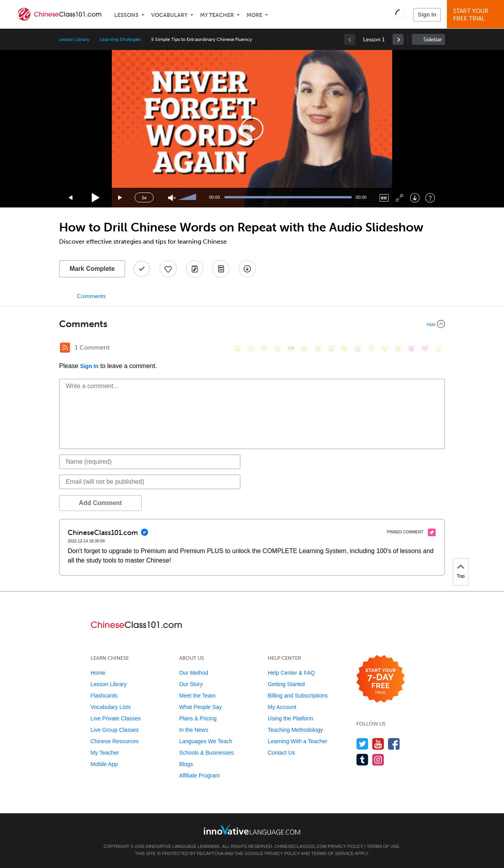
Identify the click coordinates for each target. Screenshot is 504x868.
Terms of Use (383, 846)
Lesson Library (74, 39)
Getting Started (286, 684)
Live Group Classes (115, 730)
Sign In (427, 15)
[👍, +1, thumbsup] (438, 349)
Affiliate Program (199, 775)
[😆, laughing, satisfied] (318, 349)
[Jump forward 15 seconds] (120, 198)
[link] (398, 39)
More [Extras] (254, 15)
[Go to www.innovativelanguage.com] (252, 830)
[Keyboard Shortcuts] (430, 198)
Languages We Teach (206, 741)
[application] (252, 129)
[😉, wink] (345, 349)
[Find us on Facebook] (394, 744)
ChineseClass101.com (300, 846)
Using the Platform (290, 718)
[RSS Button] (65, 348)
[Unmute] (172, 198)
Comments (91, 296)
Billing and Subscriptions (298, 696)
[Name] (150, 462)
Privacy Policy (345, 846)
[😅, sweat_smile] (331, 349)
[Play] (96, 198)
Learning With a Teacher (298, 741)
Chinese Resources (115, 741)
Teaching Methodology (295, 730)
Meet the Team (197, 696)
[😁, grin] (264, 349)
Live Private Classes (116, 718)
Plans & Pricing (198, 718)
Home (98, 673)
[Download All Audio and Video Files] (247, 269)
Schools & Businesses (207, 753)
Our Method (194, 673)
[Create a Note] (195, 269)
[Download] (415, 198)
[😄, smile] (237, 349)
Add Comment (100, 503)
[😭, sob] (358, 349)
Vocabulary (169, 15)
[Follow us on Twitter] (362, 744)
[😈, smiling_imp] (411, 349)
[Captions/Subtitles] (384, 198)
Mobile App (104, 764)
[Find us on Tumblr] (362, 760)
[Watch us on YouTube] (378, 744)
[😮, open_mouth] (398, 349)
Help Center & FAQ (291, 673)
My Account (282, 707)
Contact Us (281, 753)
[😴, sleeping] (385, 349)
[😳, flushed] (251, 349)
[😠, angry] (304, 349)
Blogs (186, 764)
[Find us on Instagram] (378, 760)
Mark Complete (92, 269)
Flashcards (104, 696)
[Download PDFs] (221, 269)
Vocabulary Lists (111, 707)
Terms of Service (333, 853)
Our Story (191, 684)
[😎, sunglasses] (291, 349)
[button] (400, 14)
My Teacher (217, 15)
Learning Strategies (120, 39)
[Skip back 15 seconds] (71, 198)
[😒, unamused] (278, 349)
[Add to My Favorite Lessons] (168, 269)
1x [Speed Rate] (144, 198)
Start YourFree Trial (477, 15)
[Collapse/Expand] (252, 324)
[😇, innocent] (371, 349)
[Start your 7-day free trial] (381, 679)
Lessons (126, 15)
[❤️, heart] (425, 349)
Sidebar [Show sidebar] (433, 40)
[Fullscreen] (399, 198)
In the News (194, 730)
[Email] (150, 482)
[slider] (188, 198)
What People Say (200, 707)
